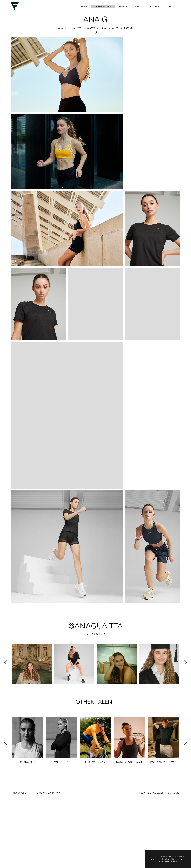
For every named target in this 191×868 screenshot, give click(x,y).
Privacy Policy (20, 717)
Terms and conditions (48, 717)
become (155, 7)
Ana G (95, 20)
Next (185, 587)
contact (172, 7)
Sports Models (103, 7)
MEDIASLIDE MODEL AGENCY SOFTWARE (159, 717)
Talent (139, 7)
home (84, 7)
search (123, 7)
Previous (6, 587)
